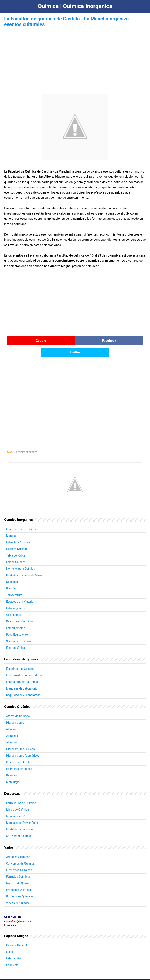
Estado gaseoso (16, 596)
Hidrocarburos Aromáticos (23, 744)
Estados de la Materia (20, 590)
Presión (11, 576)
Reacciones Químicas (20, 609)
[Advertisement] (75, 57)
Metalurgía (13, 770)
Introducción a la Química (22, 517)
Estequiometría (16, 616)
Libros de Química (18, 798)
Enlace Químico (16, 550)
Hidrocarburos (15, 711)
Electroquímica (16, 636)
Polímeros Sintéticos (19, 757)
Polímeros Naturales (19, 750)
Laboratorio (14, 946)
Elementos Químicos (19, 858)
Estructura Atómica (18, 530)
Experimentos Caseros (21, 657)
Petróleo (12, 763)
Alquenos (12, 724)
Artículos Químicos (18, 845)
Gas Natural (14, 603)
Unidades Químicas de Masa (24, 563)
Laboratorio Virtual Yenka (22, 670)
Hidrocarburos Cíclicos (21, 737)
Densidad (12, 570)
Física (10, 940)
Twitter (122, 341)
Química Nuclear (17, 537)
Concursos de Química (21, 852)
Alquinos (12, 730)
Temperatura (14, 583)
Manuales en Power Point (22, 811)
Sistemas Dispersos (19, 629)
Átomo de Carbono (18, 704)
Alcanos (11, 717)
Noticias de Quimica (27, 441)
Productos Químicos (19, 878)
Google (28, 341)
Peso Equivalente (17, 623)
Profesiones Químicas (20, 884)
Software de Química (20, 824)
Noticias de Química (19, 871)
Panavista (12, 953)
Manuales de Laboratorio (22, 677)
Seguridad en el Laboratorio (24, 683)
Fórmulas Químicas (19, 865)
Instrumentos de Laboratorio (24, 663)
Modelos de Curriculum (21, 817)
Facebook (75, 341)
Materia (11, 524)
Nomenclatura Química (21, 557)
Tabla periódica (16, 544)
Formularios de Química (21, 791)
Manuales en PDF (17, 804)
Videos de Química (18, 891)
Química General (17, 933)
